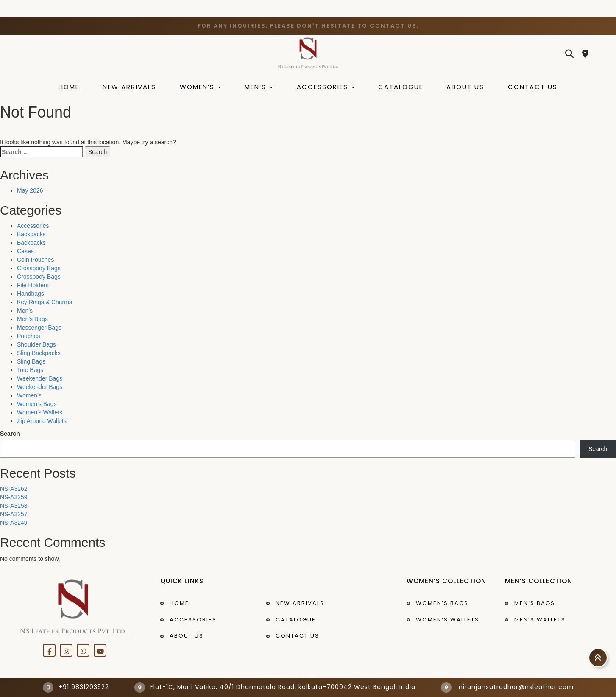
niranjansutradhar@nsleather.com (507, 687)
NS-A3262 (14, 489)
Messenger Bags (39, 328)
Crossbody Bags (39, 268)
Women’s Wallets (40, 412)
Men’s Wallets (540, 620)
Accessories (326, 87)
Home (69, 87)
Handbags (31, 294)
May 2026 (30, 190)
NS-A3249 (14, 523)
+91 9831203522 (76, 687)
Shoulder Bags (36, 344)
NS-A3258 (14, 506)
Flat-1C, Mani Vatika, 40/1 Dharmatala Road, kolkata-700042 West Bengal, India (275, 687)
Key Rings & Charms (45, 302)
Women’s (201, 87)
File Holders (33, 285)
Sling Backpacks (39, 353)
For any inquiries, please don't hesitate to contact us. (308, 26)
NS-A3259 (14, 497)
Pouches (28, 336)
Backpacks (31, 234)
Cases (25, 251)
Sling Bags (31, 361)
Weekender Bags (40, 378)
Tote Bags (30, 370)
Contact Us (533, 87)
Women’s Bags (37, 404)
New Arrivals (129, 87)
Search (10, 434)
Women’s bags (442, 603)
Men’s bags (535, 603)
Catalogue (401, 87)
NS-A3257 (14, 514)
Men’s (259, 87)
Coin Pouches (35, 260)
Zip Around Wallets (42, 421)
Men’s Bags (32, 319)
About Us (465, 87)
